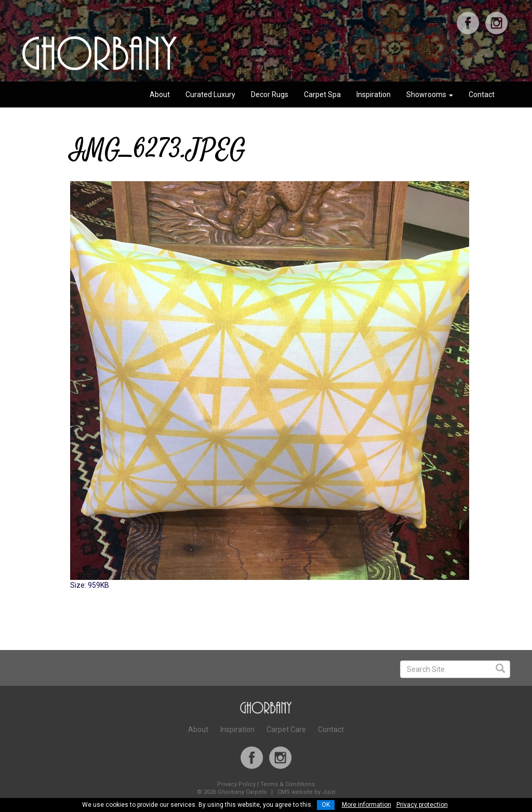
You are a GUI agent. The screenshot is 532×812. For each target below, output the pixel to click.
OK (326, 805)
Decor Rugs (270, 94)
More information (367, 805)
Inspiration (374, 94)
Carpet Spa (322, 94)
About (160, 94)
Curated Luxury (210, 94)
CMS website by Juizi (307, 792)
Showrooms (430, 94)
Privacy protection (422, 805)
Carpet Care (286, 729)
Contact (482, 94)
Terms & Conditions (288, 784)
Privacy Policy (236, 784)
